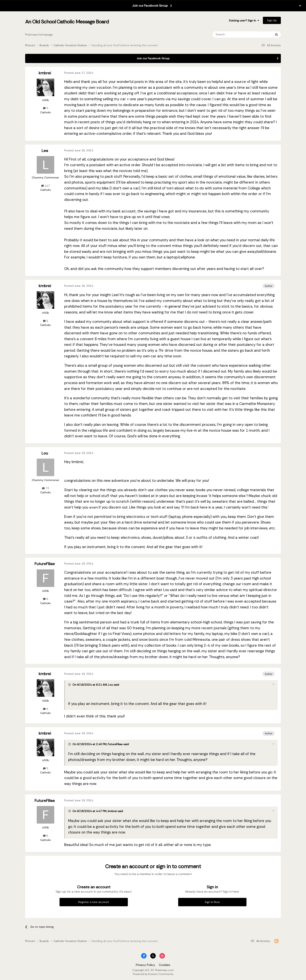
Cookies (165, 965)
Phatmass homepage (39, 35)
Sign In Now (212, 902)
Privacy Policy (145, 965)
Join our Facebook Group (150, 6)
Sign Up (272, 20)
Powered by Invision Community (153, 974)
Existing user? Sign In (244, 20)
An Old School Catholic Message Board (67, 22)
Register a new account (94, 902)
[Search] (232, 35)
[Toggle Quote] (70, 685)
